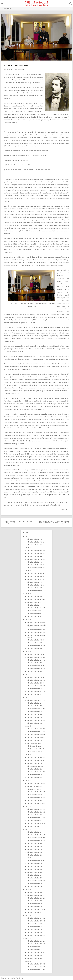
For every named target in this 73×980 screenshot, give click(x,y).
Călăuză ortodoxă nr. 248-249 (36, 969)
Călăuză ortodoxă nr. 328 (35, 800)
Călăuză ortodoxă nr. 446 (35, 545)
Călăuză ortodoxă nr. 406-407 (36, 629)
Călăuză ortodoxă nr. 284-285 (36, 898)
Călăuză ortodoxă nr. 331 (34, 794)
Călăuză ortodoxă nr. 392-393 (36, 660)
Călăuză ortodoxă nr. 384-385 (36, 677)
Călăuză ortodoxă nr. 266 (35, 932)
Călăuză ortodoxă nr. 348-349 (36, 757)
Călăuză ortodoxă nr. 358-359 (36, 731)
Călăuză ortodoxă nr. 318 (35, 820)
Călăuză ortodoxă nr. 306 (35, 843)
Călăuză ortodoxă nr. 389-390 (36, 665)
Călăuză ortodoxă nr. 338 (35, 777)
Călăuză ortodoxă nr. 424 (35, 588)
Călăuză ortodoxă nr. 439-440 (36, 559)
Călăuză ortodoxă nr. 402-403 (36, 640)
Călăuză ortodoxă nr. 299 (35, 863)
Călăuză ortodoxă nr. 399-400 (36, 645)
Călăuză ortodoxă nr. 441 (35, 556)
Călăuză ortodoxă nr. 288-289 (36, 892)
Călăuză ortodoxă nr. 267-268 (36, 935)
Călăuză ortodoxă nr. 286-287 (36, 895)
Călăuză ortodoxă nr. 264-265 (36, 941)
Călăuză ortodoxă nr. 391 (35, 663)
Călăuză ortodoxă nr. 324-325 (36, 809)
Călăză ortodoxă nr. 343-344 (36, 766)
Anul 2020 (28, 674)
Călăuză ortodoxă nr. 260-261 (36, 952)
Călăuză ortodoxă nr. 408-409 (36, 622)
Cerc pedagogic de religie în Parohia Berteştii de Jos (18, 522)
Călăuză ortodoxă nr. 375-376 (36, 691)
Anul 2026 (28, 536)
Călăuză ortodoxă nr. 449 (35, 539)
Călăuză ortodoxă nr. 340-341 (36, 772)
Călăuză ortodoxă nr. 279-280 (36, 909)
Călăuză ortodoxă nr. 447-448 (36, 542)
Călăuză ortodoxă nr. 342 (35, 769)
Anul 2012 (28, 889)
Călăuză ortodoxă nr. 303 (35, 852)
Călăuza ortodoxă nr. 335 (34, 786)
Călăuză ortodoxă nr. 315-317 (36, 823)
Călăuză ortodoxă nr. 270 (35, 923)
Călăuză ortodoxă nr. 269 (35, 929)
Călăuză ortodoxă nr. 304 (35, 849)
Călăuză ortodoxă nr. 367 (35, 711)
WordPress (20, 978)
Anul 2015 (28, 806)
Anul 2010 (28, 938)
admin (22, 69)
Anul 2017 (28, 754)
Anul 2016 (28, 780)
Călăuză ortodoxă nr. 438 (35, 562)
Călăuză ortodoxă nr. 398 (35, 648)
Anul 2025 (28, 547)
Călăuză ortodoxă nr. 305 (35, 846)
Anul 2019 (28, 697)
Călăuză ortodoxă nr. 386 (35, 671)
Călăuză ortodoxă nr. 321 (34, 815)
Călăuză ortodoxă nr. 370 (35, 706)
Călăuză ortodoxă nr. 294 (35, 878)
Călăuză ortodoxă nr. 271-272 (36, 926)
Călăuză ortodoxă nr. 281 (35, 906)
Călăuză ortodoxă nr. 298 (35, 866)
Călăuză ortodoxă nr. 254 (35, 958)
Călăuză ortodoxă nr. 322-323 (36, 812)
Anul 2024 (28, 570)
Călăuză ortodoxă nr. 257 (34, 955)
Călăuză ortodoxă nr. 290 (35, 886)
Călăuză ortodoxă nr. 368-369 (36, 708)
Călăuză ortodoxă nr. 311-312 (36, 835)
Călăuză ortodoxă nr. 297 (35, 869)
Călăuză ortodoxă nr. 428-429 (36, 579)
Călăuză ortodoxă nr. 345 (35, 763)
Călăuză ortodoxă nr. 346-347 (36, 760)
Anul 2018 (28, 726)
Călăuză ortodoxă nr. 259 (35, 946)
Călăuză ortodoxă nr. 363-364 (36, 720)
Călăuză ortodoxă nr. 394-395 (36, 657)
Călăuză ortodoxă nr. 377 (34, 688)
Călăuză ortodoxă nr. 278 (35, 912)
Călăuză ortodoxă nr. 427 (35, 582)
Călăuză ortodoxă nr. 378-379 (36, 686)
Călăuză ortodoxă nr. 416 (35, 605)
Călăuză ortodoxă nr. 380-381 (36, 683)
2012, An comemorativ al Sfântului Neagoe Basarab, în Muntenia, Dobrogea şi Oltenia (54, 522)
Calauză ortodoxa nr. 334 (34, 789)
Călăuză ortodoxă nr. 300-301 (36, 860)
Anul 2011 (28, 915)
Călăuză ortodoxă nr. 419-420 (36, 599)
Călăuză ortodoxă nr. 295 (35, 875)
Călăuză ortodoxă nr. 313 (34, 832)
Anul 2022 (28, 619)
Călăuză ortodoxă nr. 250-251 (36, 967)
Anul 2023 (28, 593)
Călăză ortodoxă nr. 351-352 (35, 749)
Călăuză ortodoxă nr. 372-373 (36, 700)
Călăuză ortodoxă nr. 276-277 (36, 918)
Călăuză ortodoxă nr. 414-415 (36, 608)
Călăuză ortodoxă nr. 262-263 (36, 944)
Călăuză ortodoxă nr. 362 (35, 723)
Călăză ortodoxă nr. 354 (34, 743)
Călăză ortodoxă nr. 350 (34, 751)
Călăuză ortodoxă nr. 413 (34, 610)
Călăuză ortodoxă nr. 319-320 (36, 817)
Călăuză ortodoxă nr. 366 (35, 714)
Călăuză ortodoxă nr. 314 (35, 826)
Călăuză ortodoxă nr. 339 (35, 774)
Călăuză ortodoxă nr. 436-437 (36, 565)
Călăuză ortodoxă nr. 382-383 (36, 680)
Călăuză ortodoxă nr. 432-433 (36, 573)
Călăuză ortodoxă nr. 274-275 (36, 921)
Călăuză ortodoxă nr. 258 (35, 949)
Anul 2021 (28, 651)
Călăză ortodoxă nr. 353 (34, 746)
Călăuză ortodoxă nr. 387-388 (36, 668)
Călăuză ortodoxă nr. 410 (35, 616)
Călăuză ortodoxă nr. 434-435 (36, 567)
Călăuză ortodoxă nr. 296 (35, 872)
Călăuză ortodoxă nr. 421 (35, 596)
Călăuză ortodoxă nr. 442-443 (36, 553)
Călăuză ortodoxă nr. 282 (35, 903)
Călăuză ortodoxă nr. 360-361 (36, 729)
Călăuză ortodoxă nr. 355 (34, 740)
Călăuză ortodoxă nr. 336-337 (36, 783)
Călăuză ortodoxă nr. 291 (35, 883)
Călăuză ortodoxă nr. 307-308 (36, 840)
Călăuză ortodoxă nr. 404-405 (36, 632)
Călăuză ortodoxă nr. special (36, 734)
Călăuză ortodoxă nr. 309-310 (36, 837)
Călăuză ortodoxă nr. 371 (34, 703)
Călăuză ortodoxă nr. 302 (35, 855)
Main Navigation (36, 9)
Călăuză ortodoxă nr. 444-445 (36, 550)
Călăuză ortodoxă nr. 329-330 (36, 797)
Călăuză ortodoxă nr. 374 (34, 694)
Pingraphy (5, 978)
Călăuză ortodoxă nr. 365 (35, 717)
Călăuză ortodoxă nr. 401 (35, 643)
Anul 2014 (28, 829)
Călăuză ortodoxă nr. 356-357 (36, 737)
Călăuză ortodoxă (37, 2)
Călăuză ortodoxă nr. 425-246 (36, 585)
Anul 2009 (28, 961)
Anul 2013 (28, 858)
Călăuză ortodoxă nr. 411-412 (36, 613)
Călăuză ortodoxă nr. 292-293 (36, 880)
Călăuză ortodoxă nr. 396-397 (36, 654)
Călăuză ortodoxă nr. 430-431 (36, 576)
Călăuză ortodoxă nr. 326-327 (36, 803)
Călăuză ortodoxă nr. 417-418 (36, 602)
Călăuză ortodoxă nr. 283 (35, 901)
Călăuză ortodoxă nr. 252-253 (36, 964)
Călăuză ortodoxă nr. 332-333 (36, 792)
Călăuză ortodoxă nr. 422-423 (36, 590)
